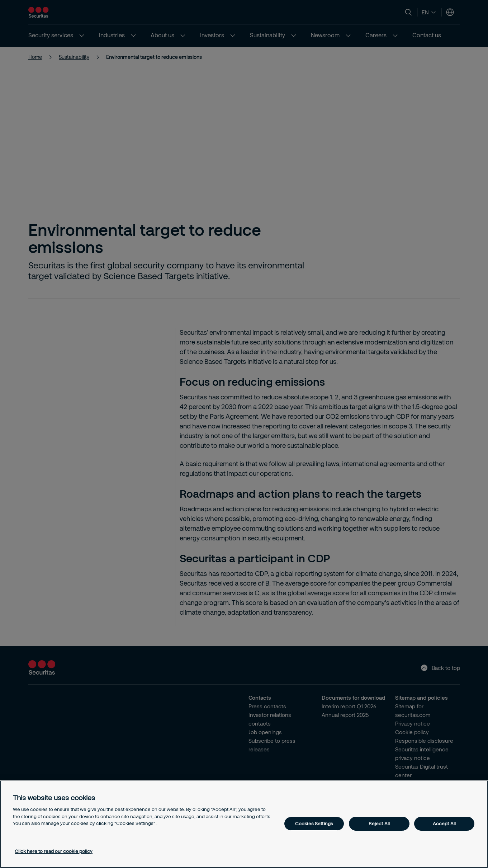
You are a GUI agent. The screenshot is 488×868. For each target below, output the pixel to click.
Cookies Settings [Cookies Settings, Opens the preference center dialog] (314, 824)
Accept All (444, 824)
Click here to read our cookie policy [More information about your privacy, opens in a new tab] (54, 851)
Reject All (379, 824)
